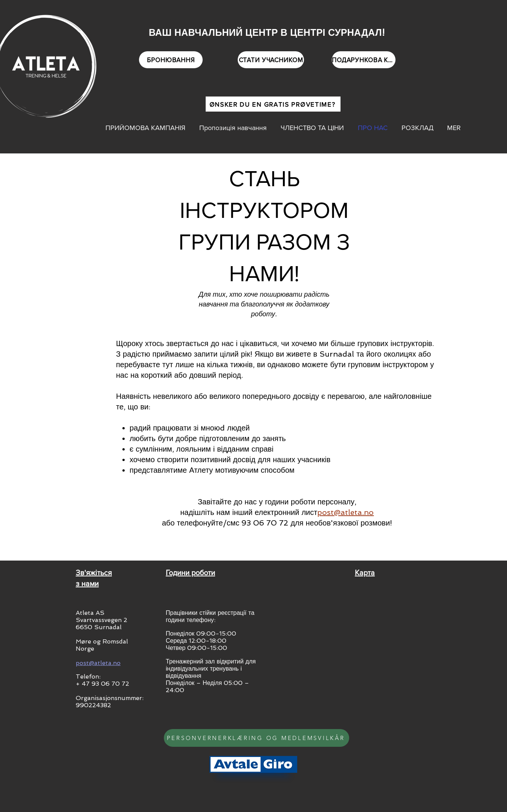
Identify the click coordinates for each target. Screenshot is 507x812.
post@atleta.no (345, 512)
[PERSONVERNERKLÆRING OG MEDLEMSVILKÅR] (257, 738)
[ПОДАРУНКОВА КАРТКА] (364, 60)
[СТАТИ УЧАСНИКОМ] (271, 60)
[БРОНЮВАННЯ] (171, 60)
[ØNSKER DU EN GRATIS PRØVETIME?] (273, 104)
